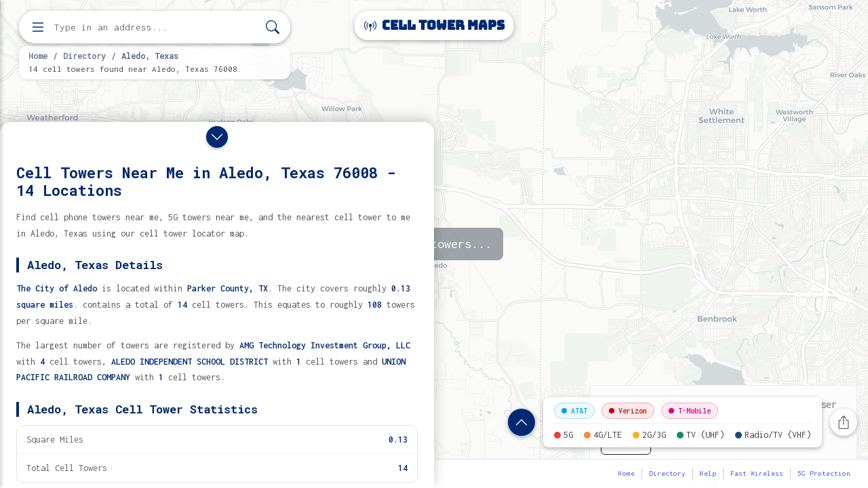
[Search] (273, 27)
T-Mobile (690, 411)
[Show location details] (521, 422)
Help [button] (708, 473)
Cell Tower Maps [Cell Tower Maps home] (434, 25)
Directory (84, 56)
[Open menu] (38, 27)
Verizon (628, 411)
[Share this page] (844, 422)
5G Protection (824, 473)
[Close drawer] (217, 137)
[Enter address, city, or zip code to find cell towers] (156, 27)
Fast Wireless (757, 473)
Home (38, 56)
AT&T (574, 411)
